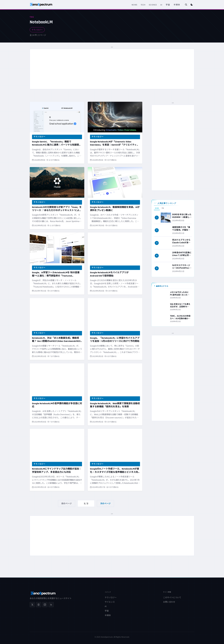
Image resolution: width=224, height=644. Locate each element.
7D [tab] (163, 208)
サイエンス (110, 602)
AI (161, 5)
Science (153, 5)
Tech (143, 5)
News (134, 5)
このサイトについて (172, 597)
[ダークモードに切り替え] (192, 5)
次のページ (105, 503)
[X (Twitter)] (32, 605)
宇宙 (168, 5)
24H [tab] (157, 208)
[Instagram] (45, 605)
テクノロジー (37, 30)
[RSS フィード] (51, 605)
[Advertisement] (112, 69)
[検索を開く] (186, 5)
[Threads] (39, 605)
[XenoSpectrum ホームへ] (41, 4)
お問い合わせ (169, 602)
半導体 (177, 5)
